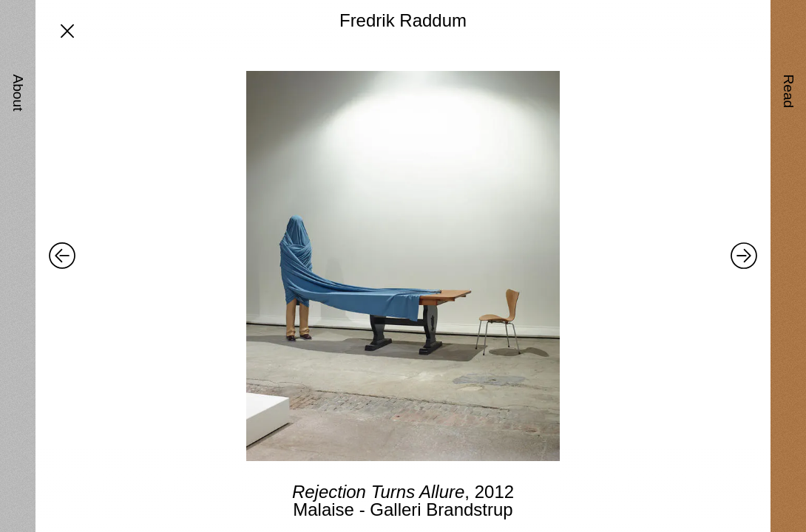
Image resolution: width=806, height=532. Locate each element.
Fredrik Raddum (403, 20)
